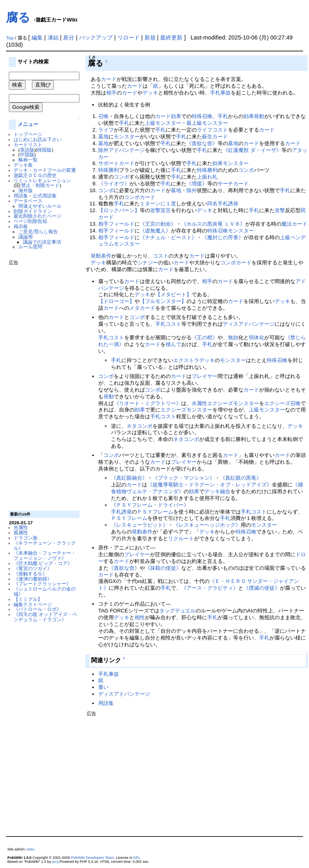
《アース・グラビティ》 (210, 588)
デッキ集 (23, 165)
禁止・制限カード (40, 185)
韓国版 (44, 150)
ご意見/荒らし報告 (38, 231)
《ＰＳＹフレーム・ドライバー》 (150, 505)
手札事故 (220, 93)
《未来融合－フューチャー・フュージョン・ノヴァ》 (45, 555)
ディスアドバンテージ (249, 324)
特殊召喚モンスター (231, 231)
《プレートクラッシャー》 (42, 584)
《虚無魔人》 (155, 231)
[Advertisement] (41, 385)
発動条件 (101, 256)
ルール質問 (30, 247)
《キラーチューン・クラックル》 (45, 545)
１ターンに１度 (158, 204)
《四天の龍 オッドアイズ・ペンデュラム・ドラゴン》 (45, 617)
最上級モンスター (207, 123)
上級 (285, 237)
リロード (129, 37)
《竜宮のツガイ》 (33, 568)
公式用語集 (45, 196)
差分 (69, 37)
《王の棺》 (205, 338)
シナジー (148, 263)
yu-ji (55, 862)
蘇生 (207, 137)
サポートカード (116, 163)
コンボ (246, 170)
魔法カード (294, 224)
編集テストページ (33, 604)
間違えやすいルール (40, 206)
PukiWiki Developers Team (93, 858)
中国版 (27, 155)
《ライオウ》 (114, 184)
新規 (150, 37)
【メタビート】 (173, 294)
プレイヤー (205, 376)
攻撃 (280, 210)
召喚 (103, 116)
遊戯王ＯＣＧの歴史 (35, 175)
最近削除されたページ (38, 216)
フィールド (122, 224)
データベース (28, 201)
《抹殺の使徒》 (163, 568)
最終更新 (171, 37)
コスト (161, 256)
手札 (223, 116)
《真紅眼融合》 (129, 478)
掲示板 (21, 226)
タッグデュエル (177, 611)
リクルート (181, 538)
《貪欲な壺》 (202, 143)
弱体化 (257, 338)
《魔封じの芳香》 (223, 237)
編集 (37, 37)
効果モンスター (231, 163)
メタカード (142, 308)
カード (109, 79)
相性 (140, 617)
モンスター (127, 137)
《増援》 (197, 184)
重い (103, 687)
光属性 (21, 527)
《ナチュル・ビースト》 (168, 237)
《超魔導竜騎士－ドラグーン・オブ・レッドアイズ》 (210, 485)
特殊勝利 (109, 170)
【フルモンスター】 (163, 301)
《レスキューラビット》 (140, 525)
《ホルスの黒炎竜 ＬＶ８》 (213, 224)
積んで (173, 344)
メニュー (28, 124)
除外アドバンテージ (122, 150)
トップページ (28, 134)
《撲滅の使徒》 (262, 588)
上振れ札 (207, 177)
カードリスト (28, 145)
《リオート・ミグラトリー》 (148, 403)
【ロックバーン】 (119, 210)
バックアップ (96, 37)
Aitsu (30, 849)
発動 (259, 116)
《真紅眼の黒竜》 (241, 478)
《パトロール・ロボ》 (38, 609)
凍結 (53, 37)
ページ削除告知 (30, 221)
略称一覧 (28, 160)
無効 (233, 338)
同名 (212, 204)
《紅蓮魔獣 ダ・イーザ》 (252, 150)
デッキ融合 (217, 491)
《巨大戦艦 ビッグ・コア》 (43, 563)
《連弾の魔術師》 (33, 579)
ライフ (106, 130)
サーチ (225, 184)
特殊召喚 (202, 116)
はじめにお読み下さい (38, 139)
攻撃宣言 (160, 210)
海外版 (26, 190)
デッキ (150, 93)
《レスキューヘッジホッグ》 (207, 525)
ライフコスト (212, 130)
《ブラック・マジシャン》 (184, 478)
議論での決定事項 (42, 242)
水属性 (199, 403)
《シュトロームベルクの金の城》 (45, 591)
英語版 (27, 150)
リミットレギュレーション (42, 180)
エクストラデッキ (194, 360)
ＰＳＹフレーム (155, 512)
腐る (18, 17)
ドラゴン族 (26, 538)
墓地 (103, 137)
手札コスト (168, 324)
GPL (137, 858)
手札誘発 (228, 204)
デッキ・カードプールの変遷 (45, 170)
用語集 (21, 196)
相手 (111, 93)
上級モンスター (163, 123)
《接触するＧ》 (30, 574)
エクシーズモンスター (233, 403)
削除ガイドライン (33, 211)
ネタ (132, 426)
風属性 (21, 532)
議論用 (26, 237)
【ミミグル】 (28, 599)
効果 (176, 116)
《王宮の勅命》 (158, 224)
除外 (192, 190)
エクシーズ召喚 (282, 403)
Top (10, 38)
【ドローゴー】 (116, 301)
